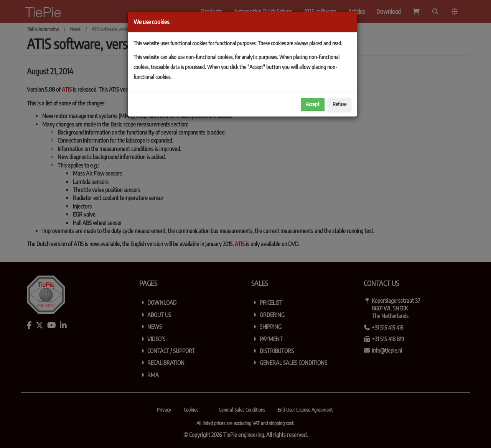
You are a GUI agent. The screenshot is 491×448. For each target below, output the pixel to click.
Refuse (339, 104)
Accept (313, 104)
